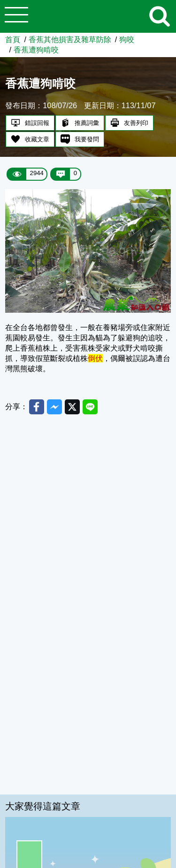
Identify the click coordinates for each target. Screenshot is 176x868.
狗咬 (127, 39)
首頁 (13, 39)
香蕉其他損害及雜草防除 (70, 39)
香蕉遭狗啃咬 (36, 50)
